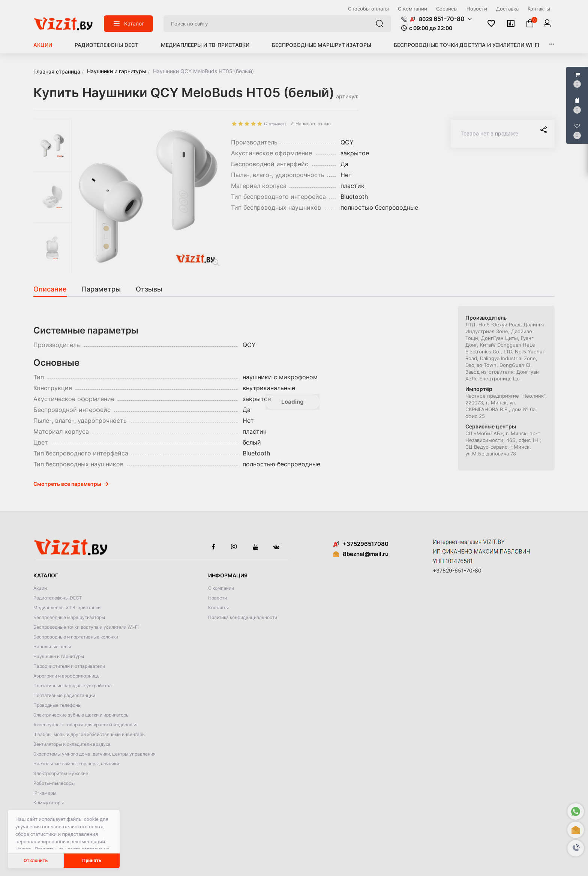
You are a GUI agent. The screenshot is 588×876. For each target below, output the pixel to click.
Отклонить (36, 860)
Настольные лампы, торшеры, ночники (76, 764)
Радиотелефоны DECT (106, 45)
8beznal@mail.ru (366, 554)
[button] (576, 848)
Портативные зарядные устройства (73, 686)
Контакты (218, 608)
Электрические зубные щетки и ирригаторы (81, 715)
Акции (43, 45)
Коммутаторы (49, 803)
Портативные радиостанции (64, 695)
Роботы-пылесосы (54, 783)
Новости (217, 598)
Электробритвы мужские (61, 773)
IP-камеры (45, 793)
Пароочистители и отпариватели (69, 666)
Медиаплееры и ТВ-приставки (205, 45)
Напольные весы (52, 647)
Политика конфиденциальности (243, 617)
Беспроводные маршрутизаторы (322, 45)
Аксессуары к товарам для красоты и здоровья (85, 725)
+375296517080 (361, 544)
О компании (221, 588)
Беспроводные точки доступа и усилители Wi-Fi (466, 45)
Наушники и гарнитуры (59, 656)
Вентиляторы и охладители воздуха (72, 744)
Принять (92, 860)
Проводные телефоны (57, 705)
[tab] (54, 289)
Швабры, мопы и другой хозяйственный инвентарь (89, 734)
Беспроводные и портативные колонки (76, 637)
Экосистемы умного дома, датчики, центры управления (94, 754)
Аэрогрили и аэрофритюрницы (67, 676)
